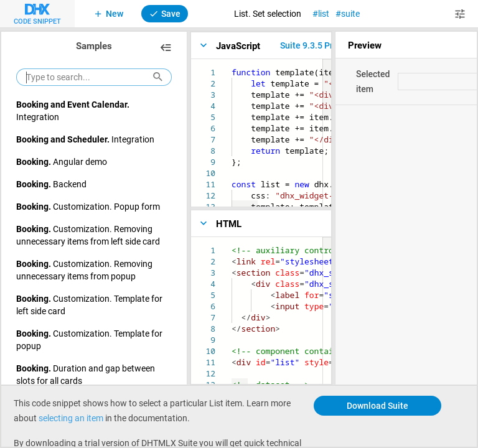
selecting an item (71, 418)
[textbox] (232, 67)
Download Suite (377, 405)
